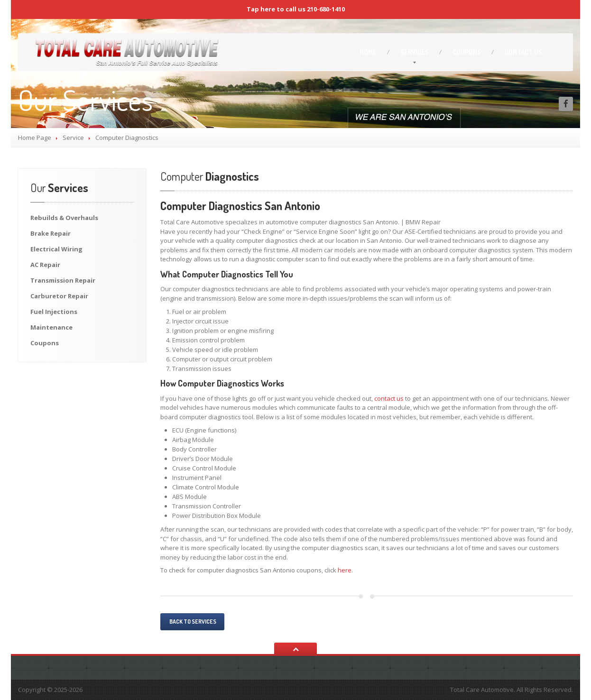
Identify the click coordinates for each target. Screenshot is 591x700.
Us (523, 52)
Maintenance (51, 327)
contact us (389, 398)
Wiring (56, 249)
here (345, 570)
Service (73, 138)
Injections (54, 312)
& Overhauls (64, 218)
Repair (51, 233)
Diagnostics (210, 176)
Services (415, 52)
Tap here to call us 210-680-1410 (296, 9)
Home (368, 52)
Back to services (192, 622)
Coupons (467, 52)
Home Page (35, 138)
